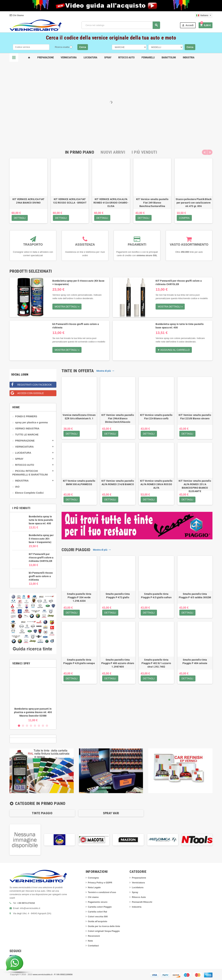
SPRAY (19, 459)
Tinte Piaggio (42, 813)
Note (90, 941)
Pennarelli (148, 58)
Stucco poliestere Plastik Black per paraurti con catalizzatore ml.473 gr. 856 (194, 203)
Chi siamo (93, 897)
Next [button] (210, 152)
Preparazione (46, 58)
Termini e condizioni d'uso (102, 892)
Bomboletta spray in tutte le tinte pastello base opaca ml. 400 (41, 520)
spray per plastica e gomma (31, 422)
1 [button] (19, 726)
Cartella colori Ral (98, 912)
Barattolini (169, 58)
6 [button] (39, 726)
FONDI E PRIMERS (26, 416)
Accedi (188, 25)
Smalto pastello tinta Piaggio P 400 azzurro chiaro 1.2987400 (118, 663)
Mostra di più (105, 371)
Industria (189, 58)
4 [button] (31, 726)
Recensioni (94, 936)
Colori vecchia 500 (98, 917)
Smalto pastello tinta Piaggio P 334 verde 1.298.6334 (79, 597)
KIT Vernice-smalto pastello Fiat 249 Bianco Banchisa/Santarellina (152, 203)
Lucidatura (90, 58)
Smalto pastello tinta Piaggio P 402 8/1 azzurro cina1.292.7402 (156, 663)
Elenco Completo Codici (29, 493)
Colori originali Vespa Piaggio (104, 931)
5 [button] (35, 726)
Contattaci (93, 946)
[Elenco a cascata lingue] (204, 15)
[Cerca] (121, 25)
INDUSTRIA (22, 481)
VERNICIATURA (24, 447)
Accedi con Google (27, 392)
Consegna (93, 878)
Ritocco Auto (126, 58)
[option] (28, 191)
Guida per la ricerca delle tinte (104, 926)
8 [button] (47, 726)
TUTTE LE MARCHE (27, 435)
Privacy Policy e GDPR (100, 883)
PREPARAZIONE (25, 441)
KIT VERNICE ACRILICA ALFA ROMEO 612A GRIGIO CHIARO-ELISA (111, 203)
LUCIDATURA (23, 453)
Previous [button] (204, 152)
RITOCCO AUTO (25, 465)
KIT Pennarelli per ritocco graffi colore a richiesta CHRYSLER (41, 558)
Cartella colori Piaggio (100, 907)
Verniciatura (69, 58)
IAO (17, 487)
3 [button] (27, 726)
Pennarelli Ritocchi (142, 902)
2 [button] (23, 726)
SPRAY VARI (111, 813)
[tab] (80, 152)
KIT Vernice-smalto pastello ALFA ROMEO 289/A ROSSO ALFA (156, 484)
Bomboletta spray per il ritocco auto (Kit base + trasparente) (41, 539)
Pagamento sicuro (98, 902)
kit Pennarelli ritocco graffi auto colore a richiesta (41, 576)
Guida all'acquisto (98, 921)
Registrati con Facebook (31, 384)
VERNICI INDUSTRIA (27, 429)
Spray (108, 58)
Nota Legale (94, 887)
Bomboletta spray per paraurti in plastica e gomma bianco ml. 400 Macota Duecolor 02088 (33, 712)
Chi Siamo (17, 15)
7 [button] (43, 726)
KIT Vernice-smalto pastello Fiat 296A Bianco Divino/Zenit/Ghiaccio (118, 418)
